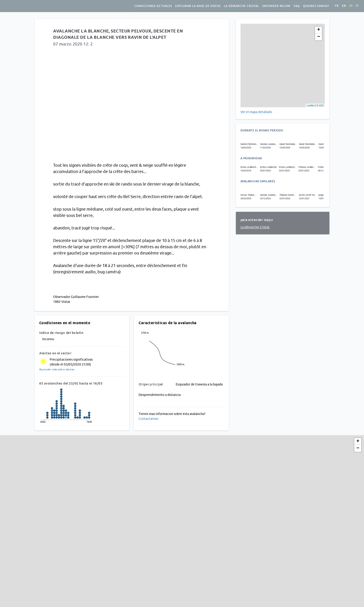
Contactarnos (148, 419)
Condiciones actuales (153, 6)
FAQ (297, 6)
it (357, 6)
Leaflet (310, 105)
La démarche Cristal (241, 6)
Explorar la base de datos (198, 6)
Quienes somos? (316, 6)
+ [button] (319, 30)
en (344, 6)
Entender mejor (276, 6)
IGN (321, 105)
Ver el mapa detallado (256, 112)
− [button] (319, 37)
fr (337, 6)
